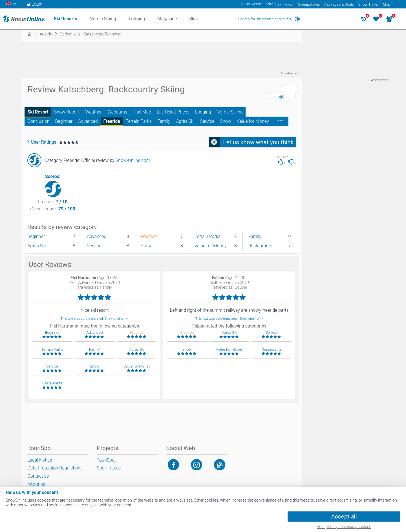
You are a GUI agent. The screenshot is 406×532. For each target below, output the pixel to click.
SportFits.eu (109, 468)
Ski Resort (38, 112)
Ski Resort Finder (259, 4)
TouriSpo (106, 460)
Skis (193, 19)
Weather (93, 112)
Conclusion (38, 121)
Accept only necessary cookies (344, 527)
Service (207, 121)
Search (289, 19)
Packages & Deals (339, 4)
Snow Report (67, 112)
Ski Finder (286, 4)
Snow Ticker (369, 4)
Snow (226, 121)
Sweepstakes (309, 4)
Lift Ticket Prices (173, 112)
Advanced (88, 121)
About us (36, 484)
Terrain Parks (139, 121)
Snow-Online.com (133, 160)
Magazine (167, 19)
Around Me (297, 19)
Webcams (117, 112)
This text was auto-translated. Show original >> (95, 319)
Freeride (112, 121)
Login (37, 4)
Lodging (203, 112)
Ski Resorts (66, 19)
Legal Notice (40, 460)
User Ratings (43, 142)
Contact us (38, 476)
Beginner (64, 121)
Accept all (344, 517)
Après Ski (185, 121)
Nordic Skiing (230, 112)
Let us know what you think (258, 142)
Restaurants (260, 246)
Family (164, 121)
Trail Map (142, 112)
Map (387, 4)
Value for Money (253, 121)
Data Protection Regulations (55, 468)
